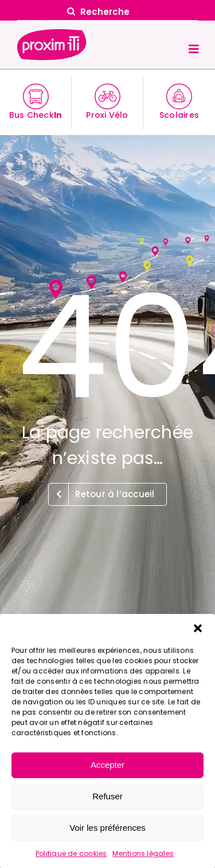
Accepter (107, 765)
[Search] (71, 11)
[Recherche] (108, 11)
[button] (198, 628)
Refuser (107, 796)
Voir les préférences (107, 828)
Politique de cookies (71, 853)
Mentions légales (143, 853)
